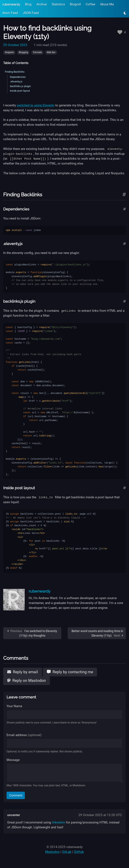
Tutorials (37, 52)
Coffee (90, 4)
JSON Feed (31, 13)
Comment (16, 795)
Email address (24, 735)
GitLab (67, 852)
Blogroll (75, 4)
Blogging (23, 52)
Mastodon (52, 852)
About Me (107, 4)
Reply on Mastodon (27, 680)
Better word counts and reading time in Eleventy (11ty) (97, 633)
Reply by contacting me (70, 672)
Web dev (51, 52)
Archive (42, 4)
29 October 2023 (15, 45)
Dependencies (18, 77)
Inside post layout (20, 91)
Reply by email (23, 672)
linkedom (59, 822)
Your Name (14, 706)
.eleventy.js (16, 82)
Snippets (9, 52)
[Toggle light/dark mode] (125, 13)
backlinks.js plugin (20, 86)
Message (13, 760)
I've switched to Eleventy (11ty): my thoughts (32, 633)
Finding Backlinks (15, 72)
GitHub (79, 852)
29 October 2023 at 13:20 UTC (100, 815)
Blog (28, 4)
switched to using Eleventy (36, 105)
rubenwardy (11, 4)
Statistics (58, 4)
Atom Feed (10, 13)
